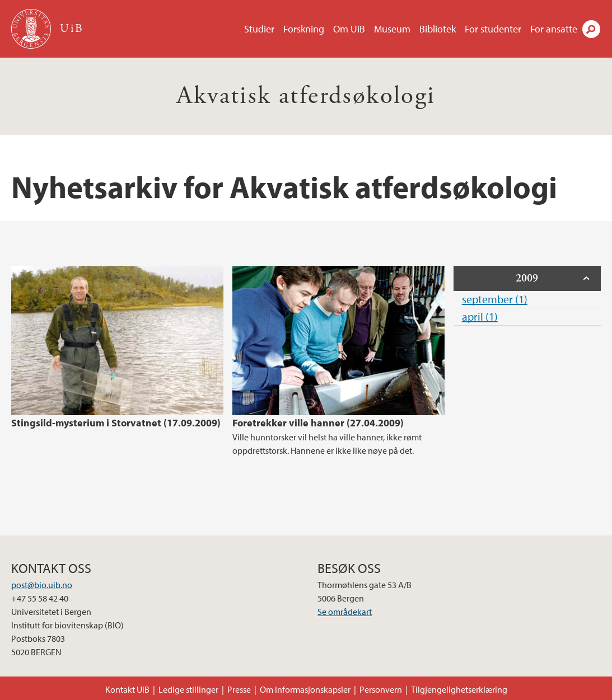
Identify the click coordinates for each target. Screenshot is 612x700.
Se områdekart (345, 612)
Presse (239, 689)
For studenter (493, 29)
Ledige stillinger (188, 689)
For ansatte (554, 29)
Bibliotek (438, 29)
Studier (259, 29)
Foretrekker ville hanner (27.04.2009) (318, 423)
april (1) (480, 316)
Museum (392, 29)
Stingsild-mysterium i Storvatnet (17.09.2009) (116, 423)
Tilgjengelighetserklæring (459, 689)
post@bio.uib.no (42, 585)
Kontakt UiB (127, 689)
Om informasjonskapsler (305, 689)
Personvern (381, 689)
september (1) (495, 299)
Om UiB (349, 29)
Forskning (304, 29)
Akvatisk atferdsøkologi (306, 96)
